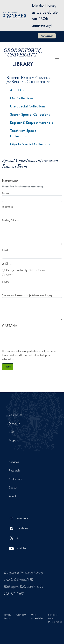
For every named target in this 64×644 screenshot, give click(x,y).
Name (5, 193)
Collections (15, 479)
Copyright (21, 615)
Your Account (47, 36)
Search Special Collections (30, 114)
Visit (11, 432)
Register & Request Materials (31, 122)
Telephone (8, 207)
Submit (8, 367)
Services (14, 462)
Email (5, 250)
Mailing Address (11, 220)
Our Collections (22, 98)
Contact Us (15, 415)
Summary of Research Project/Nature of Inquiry (27, 295)
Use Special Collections (28, 106)
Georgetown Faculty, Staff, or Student (26, 270)
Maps (12, 440)
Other (9, 275)
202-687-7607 (14, 594)
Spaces (13, 487)
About (12, 496)
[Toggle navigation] (57, 57)
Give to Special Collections (30, 144)
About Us (17, 90)
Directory (14, 423)
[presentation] (28, 337)
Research (14, 470)
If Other (6, 282)
